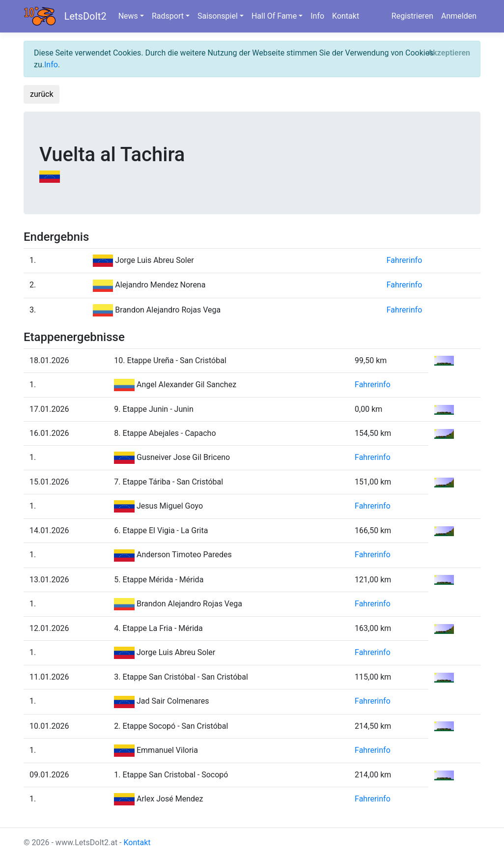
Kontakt (346, 16)
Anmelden (459, 16)
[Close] (449, 53)
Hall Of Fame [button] (274, 16)
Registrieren (412, 16)
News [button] (128, 16)
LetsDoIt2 (85, 16)
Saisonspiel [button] (218, 16)
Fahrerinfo (405, 260)
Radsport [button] (168, 16)
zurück (42, 94)
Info (317, 16)
